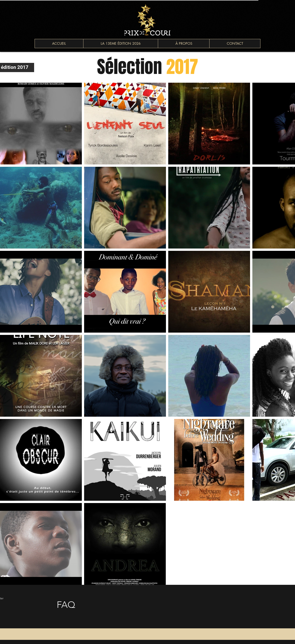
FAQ (66, 605)
